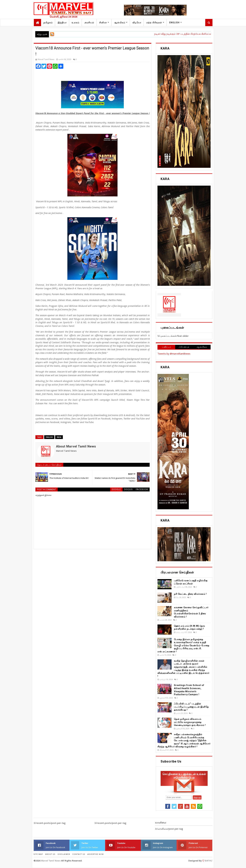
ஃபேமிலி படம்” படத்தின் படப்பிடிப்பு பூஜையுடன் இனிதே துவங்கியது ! (191, 707)
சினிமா (103, 23)
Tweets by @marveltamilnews (174, 354)
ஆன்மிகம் (120, 23)
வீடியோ (137, 23)
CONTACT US (79, 854)
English (174, 23)
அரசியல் (89, 23)
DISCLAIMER (64, 854)
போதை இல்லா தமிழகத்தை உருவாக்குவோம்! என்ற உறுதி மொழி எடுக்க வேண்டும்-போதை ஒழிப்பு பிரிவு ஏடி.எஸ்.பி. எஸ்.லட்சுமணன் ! (183, 645)
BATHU (208, 861)
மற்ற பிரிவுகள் (154, 23)
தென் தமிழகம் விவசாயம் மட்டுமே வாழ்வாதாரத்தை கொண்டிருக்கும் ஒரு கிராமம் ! (190, 722)
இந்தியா (62, 23)
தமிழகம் (48, 23)
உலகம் (75, 23)
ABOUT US (50, 854)
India (59, 437)
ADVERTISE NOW (96, 854)
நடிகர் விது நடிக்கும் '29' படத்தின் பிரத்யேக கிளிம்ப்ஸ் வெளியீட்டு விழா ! (198, 34)
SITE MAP (38, 854)
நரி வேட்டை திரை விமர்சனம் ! (190, 594)
